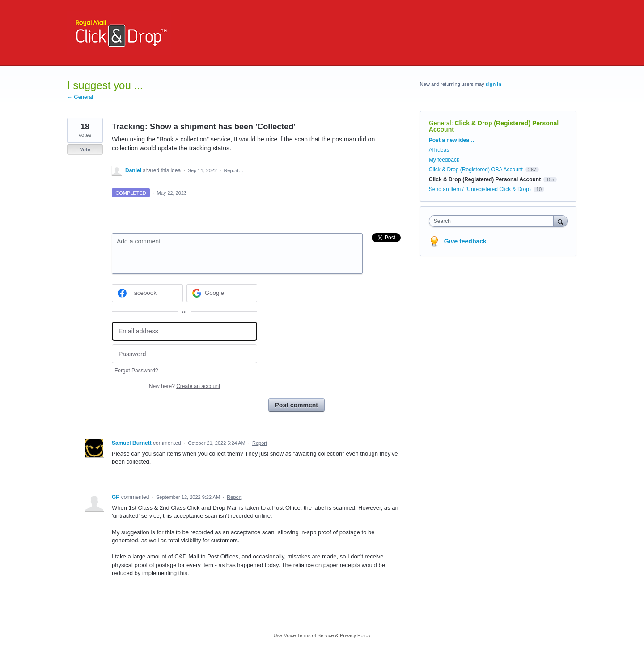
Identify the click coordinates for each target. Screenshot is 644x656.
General (440, 123)
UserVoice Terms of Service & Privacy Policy (322, 635)
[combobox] (494, 221)
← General (80, 97)
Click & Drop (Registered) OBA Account (476, 170)
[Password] (184, 354)
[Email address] (184, 331)
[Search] (560, 221)
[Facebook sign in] (147, 293)
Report (260, 443)
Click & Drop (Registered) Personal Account (494, 126)
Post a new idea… (452, 140)
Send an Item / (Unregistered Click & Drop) (480, 189)
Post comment (297, 405)
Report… (233, 170)
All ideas (439, 150)
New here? (184, 386)
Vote (85, 149)
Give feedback (465, 241)
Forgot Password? (136, 371)
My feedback (444, 160)
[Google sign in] (222, 293)
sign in (494, 84)
